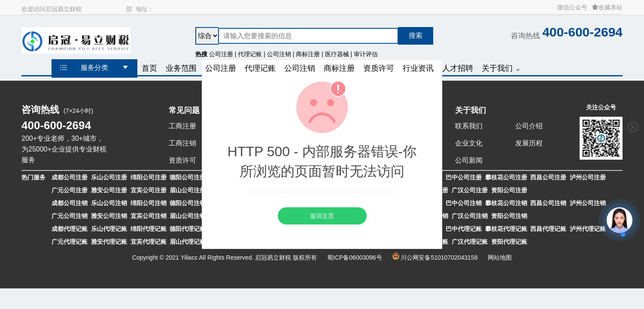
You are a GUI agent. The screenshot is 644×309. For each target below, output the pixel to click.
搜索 (416, 35)
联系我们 (469, 126)
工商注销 (182, 143)
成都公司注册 (70, 177)
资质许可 (182, 160)
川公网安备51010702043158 (439, 257)
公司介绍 (529, 126)
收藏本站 (607, 7)
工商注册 (182, 126)
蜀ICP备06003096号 (355, 257)
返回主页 (322, 216)
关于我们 (471, 110)
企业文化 (469, 143)
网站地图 (500, 257)
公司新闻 (469, 160)
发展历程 (529, 143)
